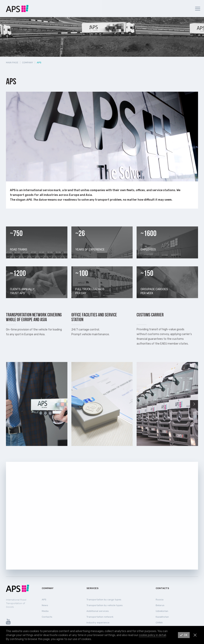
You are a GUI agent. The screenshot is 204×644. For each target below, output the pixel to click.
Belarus (160, 605)
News (45, 605)
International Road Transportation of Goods (16, 603)
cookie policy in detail (152, 635)
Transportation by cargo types (104, 600)
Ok (186, 635)
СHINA (159, 623)
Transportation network (100, 617)
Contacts (47, 617)
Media (45, 611)
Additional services (98, 611)
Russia (160, 600)
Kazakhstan (162, 617)
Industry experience (98, 623)
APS (44, 600)
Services (92, 588)
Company (28, 63)
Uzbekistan (162, 611)
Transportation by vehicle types (105, 605)
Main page (12, 63)
